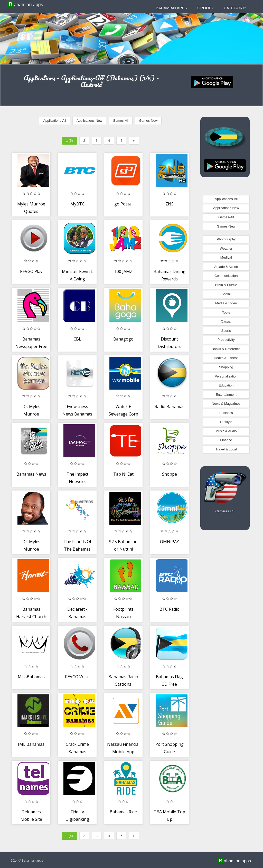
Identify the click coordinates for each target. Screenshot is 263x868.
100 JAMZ (123, 271)
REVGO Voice (77, 677)
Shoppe (170, 474)
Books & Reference (226, 349)
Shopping (226, 367)
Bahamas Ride (123, 812)
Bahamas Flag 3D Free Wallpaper (169, 684)
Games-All (121, 121)
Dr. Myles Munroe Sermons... (31, 549)
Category (236, 8)
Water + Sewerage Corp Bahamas (123, 414)
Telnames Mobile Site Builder (31, 819)
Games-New (148, 121)
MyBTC (77, 204)
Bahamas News (31, 474)
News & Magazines (226, 404)
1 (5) (69, 141)
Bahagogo (123, 339)
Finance (226, 440)
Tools (226, 312)
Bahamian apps (26, 4)
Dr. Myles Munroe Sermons (31, 414)
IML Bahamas (31, 744)
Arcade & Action (226, 267)
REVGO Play (31, 271)
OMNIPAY (170, 542)
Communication (226, 276)
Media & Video (226, 303)
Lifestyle (226, 422)
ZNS (170, 204)
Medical (226, 257)
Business (226, 413)
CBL (77, 339)
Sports (226, 331)
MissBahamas (31, 677)
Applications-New (89, 121)
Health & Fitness (226, 358)
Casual (226, 321)
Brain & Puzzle (226, 285)
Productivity (226, 340)
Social (226, 294)
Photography (226, 239)
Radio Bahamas (170, 407)
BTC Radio (170, 609)
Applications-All (55, 121)
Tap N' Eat (123, 474)
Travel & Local (226, 449)
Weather (226, 248)
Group (205, 8)
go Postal (123, 204)
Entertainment (226, 395)
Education (226, 385)
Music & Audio (226, 431)
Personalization (226, 376)
